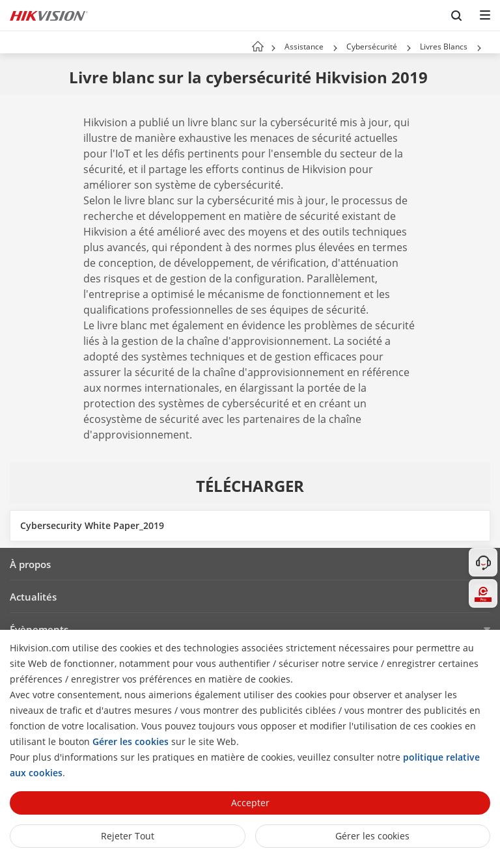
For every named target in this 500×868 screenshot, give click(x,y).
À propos (30, 564)
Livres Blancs (444, 47)
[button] (335, 48)
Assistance (304, 47)
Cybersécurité (372, 47)
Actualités (33, 597)
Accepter (250, 803)
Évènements (39, 629)
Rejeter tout (128, 836)
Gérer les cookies (372, 836)
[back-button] (12, 42)
